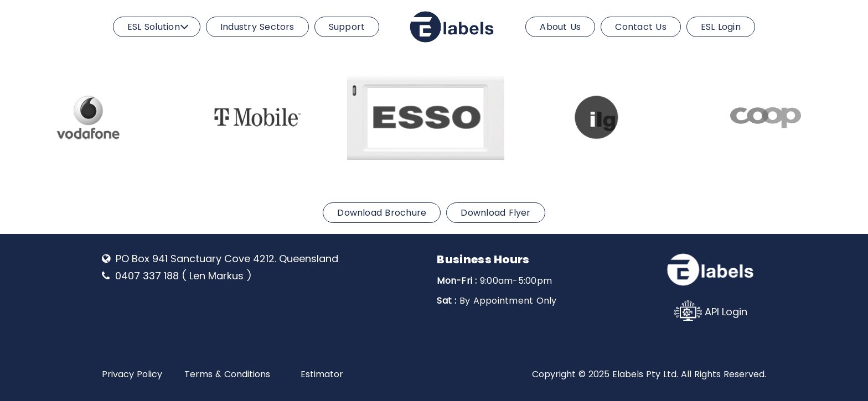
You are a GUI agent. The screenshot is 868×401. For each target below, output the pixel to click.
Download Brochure (382, 213)
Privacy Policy (132, 374)
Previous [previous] (15, 116)
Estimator (322, 374)
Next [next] (852, 116)
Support (347, 27)
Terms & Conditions (227, 374)
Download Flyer (495, 213)
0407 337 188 (147, 276)
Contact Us (640, 27)
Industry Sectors (257, 27)
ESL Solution (154, 27)
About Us (560, 27)
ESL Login (721, 27)
